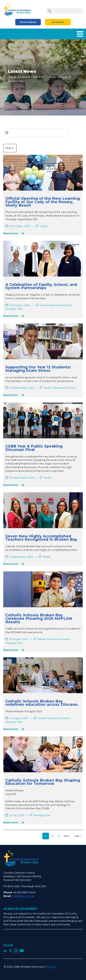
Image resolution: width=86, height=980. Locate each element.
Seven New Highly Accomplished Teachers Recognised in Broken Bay (41, 538)
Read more (11, 233)
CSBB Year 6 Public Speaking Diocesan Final (34, 448)
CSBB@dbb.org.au (23, 896)
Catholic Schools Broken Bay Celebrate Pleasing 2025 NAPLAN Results (39, 618)
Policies (51, 967)
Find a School (28, 22)
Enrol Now (58, 22)
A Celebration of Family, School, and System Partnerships (41, 286)
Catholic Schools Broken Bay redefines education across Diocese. (42, 703)
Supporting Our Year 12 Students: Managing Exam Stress (38, 369)
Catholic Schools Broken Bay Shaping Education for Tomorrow (43, 782)
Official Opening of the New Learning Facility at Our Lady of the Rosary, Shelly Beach (43, 202)
